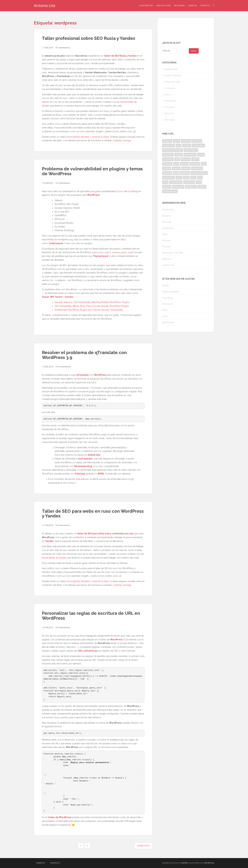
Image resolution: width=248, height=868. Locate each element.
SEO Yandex (179, 6)
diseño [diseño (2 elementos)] (179, 155)
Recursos (169, 113)
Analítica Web (163, 6)
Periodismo (170, 101)
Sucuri (45, 297)
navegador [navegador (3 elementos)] (197, 168)
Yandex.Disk (168, 265)
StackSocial (168, 322)
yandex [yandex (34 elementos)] (202, 187)
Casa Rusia (168, 298)
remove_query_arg (122, 252)
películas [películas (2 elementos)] (167, 173)
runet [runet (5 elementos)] (179, 178)
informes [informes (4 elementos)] (167, 164)
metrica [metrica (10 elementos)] (176, 168)
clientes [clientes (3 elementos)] (187, 145)
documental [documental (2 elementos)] (190, 155)
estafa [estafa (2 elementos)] (201, 155)
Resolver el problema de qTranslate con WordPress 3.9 (84, 355)
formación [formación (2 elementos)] (168, 159)
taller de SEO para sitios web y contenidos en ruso (105, 534)
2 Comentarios (63, 183)
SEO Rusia (170, 120)
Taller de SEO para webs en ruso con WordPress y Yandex (93, 514)
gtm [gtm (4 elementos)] (177, 159)
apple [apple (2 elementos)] (176, 141)
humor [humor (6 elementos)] (195, 159)
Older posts (143, 846)
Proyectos (170, 107)
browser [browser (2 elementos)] (186, 141)
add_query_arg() (101, 252)
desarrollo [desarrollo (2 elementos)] (168, 155)
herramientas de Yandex (54, 558)
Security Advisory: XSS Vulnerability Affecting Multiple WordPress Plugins (92, 302)
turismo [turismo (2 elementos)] (167, 187)
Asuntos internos (173, 76)
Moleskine (167, 304)
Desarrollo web (172, 82)
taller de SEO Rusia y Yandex (120, 56)
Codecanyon (56, 243)
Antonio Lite (45, 5)
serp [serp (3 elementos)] (165, 182)
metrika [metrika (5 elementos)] (186, 168)
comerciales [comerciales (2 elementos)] (198, 145)
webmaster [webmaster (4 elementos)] (178, 187)
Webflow (167, 259)
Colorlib (184, 863)
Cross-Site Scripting (127, 191)
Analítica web (171, 69)
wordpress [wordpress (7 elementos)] (191, 187)
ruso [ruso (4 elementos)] (193, 178)
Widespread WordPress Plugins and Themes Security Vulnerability (89, 310)
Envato (69, 297)
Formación (170, 88)
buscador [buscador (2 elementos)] (197, 141)
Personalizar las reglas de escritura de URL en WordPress (91, 616)
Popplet (166, 247)
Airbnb (166, 285)
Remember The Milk (173, 253)
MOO (165, 310)
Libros (168, 94)
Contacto (205, 6)
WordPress (93, 195)
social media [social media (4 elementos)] (176, 182)
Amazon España (170, 292)
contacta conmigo (122, 140)
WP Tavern (56, 297)
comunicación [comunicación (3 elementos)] (191, 150)
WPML (101, 474)
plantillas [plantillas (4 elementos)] (184, 173)
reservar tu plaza (101, 137)
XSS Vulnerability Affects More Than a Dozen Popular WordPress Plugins (92, 306)
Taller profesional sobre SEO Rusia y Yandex (89, 38)
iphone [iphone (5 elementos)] (184, 164)
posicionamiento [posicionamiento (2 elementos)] (199, 173)
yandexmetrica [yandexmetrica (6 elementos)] (170, 191)
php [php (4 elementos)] (176, 173)
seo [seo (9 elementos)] (200, 178)
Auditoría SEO (146, 6)
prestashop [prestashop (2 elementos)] (168, 178)
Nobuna (166, 240)
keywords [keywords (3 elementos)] (195, 164)
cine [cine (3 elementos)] (179, 145)
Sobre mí (193, 6)
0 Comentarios (63, 48)
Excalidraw (168, 228)
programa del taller (80, 137)
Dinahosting (168, 210)
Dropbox (167, 216)
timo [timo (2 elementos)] (199, 182)
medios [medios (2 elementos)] (167, 168)
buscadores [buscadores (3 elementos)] (169, 145)
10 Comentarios (64, 367)
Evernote (167, 222)
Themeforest (101, 256)
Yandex (49, 541)
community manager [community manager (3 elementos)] (172, 150)
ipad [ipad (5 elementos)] (176, 164)
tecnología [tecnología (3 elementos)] (189, 182)
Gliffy (165, 234)
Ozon (165, 316)
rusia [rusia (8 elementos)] (186, 178)
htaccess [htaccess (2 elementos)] (186, 159)
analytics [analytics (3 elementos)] (167, 141)
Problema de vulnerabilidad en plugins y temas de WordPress (92, 171)
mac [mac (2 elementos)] (204, 164)
